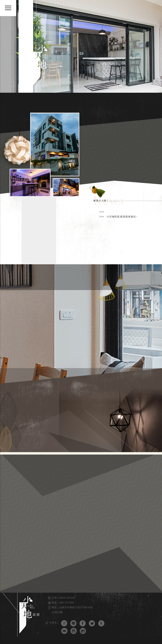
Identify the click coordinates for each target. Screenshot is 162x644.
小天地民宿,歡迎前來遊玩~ (122, 217)
